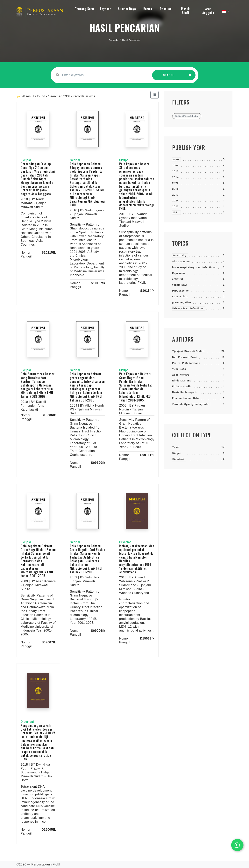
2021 (176, 212)
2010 (176, 159)
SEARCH (169, 77)
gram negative (181, 302)
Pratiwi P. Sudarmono (186, 363)
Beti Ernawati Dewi (184, 357)
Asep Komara (181, 375)
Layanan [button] (106, 9)
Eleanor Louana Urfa (185, 398)
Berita (148, 9)
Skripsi (177, 453)
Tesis (176, 447)
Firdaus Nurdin (182, 386)
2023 (175, 206)
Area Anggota (208, 11)
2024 (175, 201)
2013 (175, 195)
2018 (175, 189)
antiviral (178, 279)
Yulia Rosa (179, 369)
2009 (175, 166)
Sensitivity (179, 255)
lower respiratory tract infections (194, 267)
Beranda (114, 40)
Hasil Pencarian (131, 40)
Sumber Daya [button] (127, 9)
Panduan (166, 9)
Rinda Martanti (182, 381)
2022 (175, 183)
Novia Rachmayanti (185, 392)
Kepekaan (178, 273)
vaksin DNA (180, 285)
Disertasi (178, 459)
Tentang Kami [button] (85, 9)
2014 (175, 177)
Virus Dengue (181, 261)
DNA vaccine (180, 291)
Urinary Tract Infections (188, 308)
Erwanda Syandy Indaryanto (190, 404)
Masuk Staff (185, 11)
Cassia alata (180, 297)
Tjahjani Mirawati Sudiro (188, 351)
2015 (175, 171)
